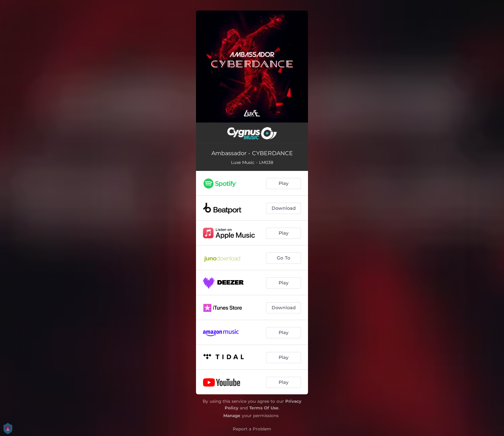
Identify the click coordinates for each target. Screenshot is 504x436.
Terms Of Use (264, 408)
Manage (232, 416)
